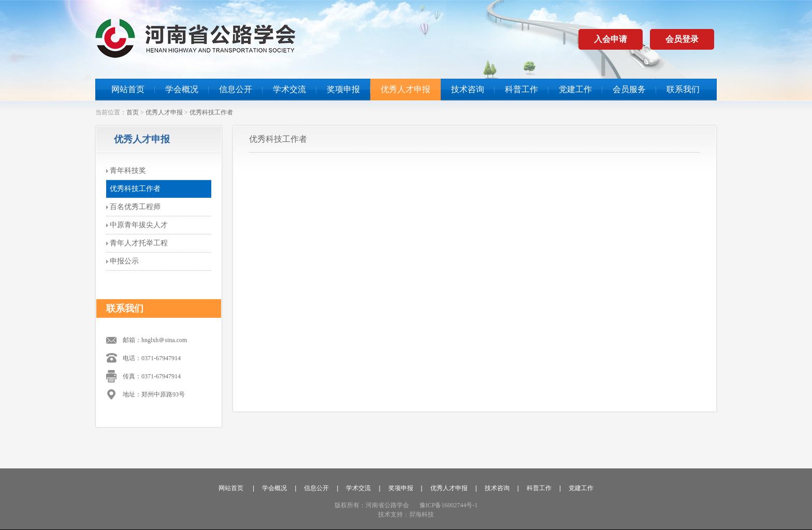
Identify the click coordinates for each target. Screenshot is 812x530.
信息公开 (236, 89)
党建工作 (575, 89)
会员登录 (682, 39)
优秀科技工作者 (211, 112)
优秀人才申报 (405, 89)
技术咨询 (468, 89)
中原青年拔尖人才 (139, 225)
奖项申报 (343, 89)
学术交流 (289, 89)
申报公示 (124, 261)
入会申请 (611, 39)
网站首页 (128, 89)
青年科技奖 (128, 171)
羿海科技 (422, 514)
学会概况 (182, 89)
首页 (133, 112)
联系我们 (683, 89)
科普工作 (521, 89)
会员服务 (629, 89)
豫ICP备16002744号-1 (449, 505)
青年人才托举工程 (139, 243)
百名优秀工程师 (135, 207)
